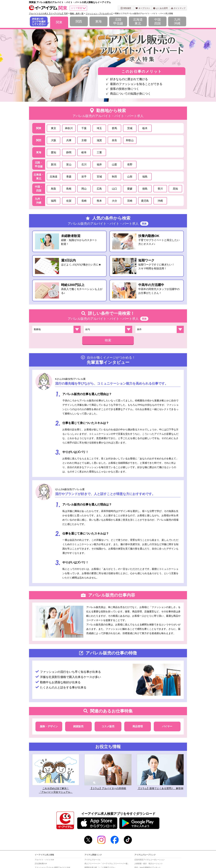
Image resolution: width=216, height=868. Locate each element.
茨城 (130, 128)
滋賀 (99, 140)
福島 (145, 177)
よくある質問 (160, 8)
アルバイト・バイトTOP (44, 860)
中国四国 (157, 21)
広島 (99, 189)
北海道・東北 (39, 177)
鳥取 (54, 189)
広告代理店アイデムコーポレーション (150, 860)
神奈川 (69, 128)
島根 (69, 189)
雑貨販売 (78, 726)
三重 (99, 152)
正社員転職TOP (41, 863)
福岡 (54, 201)
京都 (84, 140)
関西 (79, 21)
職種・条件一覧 (77, 14)
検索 (108, 340)
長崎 (84, 201)
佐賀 (69, 201)
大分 (114, 201)
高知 (175, 189)
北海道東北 (138, 21)
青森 (69, 177)
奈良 (114, 140)
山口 (114, 189)
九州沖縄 (177, 21)
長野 (130, 164)
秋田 (114, 177)
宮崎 (130, 201)
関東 (59, 22)
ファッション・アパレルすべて (99, 14)
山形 (130, 177)
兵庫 (69, 140)
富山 (69, 164)
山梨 (114, 164)
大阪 (54, 140)
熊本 (99, 201)
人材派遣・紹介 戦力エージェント (149, 863)
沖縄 (160, 201)
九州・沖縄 (39, 201)
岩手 (84, 177)
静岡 (69, 152)
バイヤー (167, 726)
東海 (98, 21)
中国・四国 (39, 189)
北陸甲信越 (118, 21)
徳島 (145, 189)
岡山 (84, 189)
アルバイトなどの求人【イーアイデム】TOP (48, 14)
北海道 (54, 177)
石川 (84, 164)
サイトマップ (178, 8)
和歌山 (130, 140)
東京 (54, 128)
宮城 (99, 177)
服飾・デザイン (49, 726)
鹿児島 (145, 201)
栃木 (145, 128)
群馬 (114, 128)
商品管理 (138, 726)
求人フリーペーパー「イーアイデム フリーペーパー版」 (107, 863)
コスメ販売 (108, 726)
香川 (160, 189)
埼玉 (99, 128)
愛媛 (130, 189)
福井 (99, 164)
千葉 (84, 128)
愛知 (54, 152)
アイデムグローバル (92, 860)
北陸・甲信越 (39, 164)
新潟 (54, 164)
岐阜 (84, 152)
